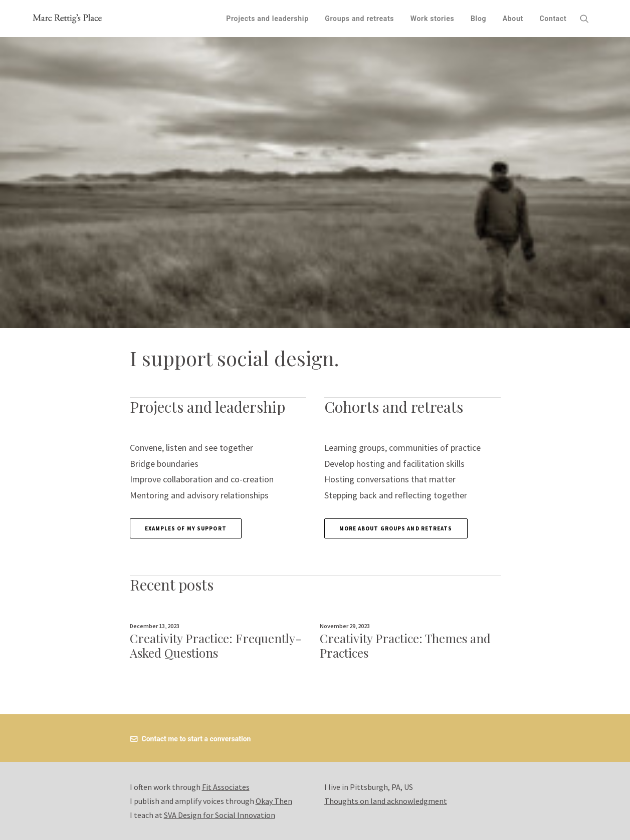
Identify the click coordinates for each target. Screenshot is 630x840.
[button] (589, 19)
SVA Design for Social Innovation (220, 815)
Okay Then (274, 801)
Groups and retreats (359, 19)
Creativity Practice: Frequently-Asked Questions (216, 645)
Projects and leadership (267, 19)
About (513, 19)
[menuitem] (267, 19)
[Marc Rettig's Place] (68, 19)
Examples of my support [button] (186, 528)
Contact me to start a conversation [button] (191, 739)
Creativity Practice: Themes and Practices (405, 645)
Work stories (433, 19)
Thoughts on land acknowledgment (386, 801)
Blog (478, 19)
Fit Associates (226, 787)
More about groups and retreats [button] (396, 528)
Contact (553, 19)
